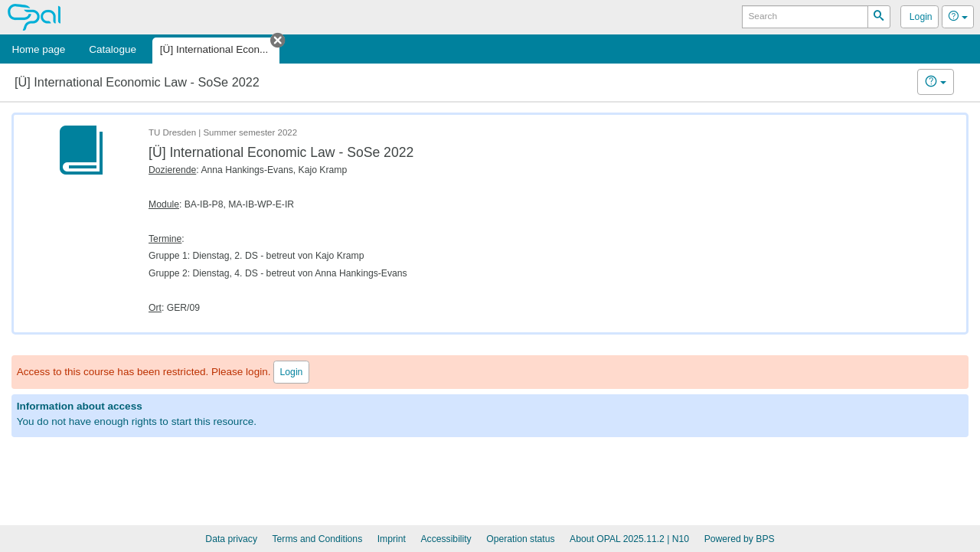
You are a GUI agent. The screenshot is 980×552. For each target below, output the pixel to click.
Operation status (520, 539)
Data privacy (231, 539)
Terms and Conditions (318, 539)
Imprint (392, 539)
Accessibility (446, 539)
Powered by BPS (740, 539)
